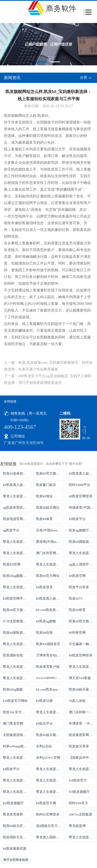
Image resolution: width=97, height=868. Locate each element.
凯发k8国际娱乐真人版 (83, 542)
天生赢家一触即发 (82, 644)
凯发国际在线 (13, 655)
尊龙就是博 (77, 826)
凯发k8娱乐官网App (17, 826)
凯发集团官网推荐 (82, 735)
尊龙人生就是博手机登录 (17, 644)
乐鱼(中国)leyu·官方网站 (50, 530)
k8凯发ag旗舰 (46, 621)
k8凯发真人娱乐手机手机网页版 (83, 473)
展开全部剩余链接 (16, 860)
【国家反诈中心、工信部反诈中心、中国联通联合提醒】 (83, 758)
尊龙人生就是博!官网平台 (83, 769)
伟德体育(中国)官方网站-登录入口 (83, 507)
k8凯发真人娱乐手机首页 (17, 485)
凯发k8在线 (44, 633)
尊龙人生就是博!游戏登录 (17, 496)
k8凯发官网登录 (81, 496)
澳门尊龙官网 (13, 723)
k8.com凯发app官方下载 (50, 689)
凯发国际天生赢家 (16, 837)
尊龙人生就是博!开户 (17, 587)
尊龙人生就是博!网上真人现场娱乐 (50, 564)
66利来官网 (77, 633)
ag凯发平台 (11, 530)
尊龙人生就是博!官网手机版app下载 (17, 758)
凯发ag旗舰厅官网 (82, 530)
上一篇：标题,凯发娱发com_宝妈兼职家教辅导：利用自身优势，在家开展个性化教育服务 (48, 366)
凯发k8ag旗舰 (13, 689)
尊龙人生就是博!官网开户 (17, 780)
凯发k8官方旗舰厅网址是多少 (83, 621)
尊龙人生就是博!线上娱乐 (17, 542)
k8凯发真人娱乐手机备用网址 (50, 598)
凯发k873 (76, 598)
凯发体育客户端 (48, 667)
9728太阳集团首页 (16, 621)
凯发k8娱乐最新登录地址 (83, 689)
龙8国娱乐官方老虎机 (50, 826)
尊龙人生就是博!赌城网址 (83, 837)
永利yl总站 (44, 746)
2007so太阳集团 (80, 814)
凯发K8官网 (12, 564)
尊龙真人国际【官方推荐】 (50, 837)
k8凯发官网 (77, 576)
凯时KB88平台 (80, 485)
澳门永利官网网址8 (50, 553)
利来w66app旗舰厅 (17, 746)
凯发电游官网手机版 (17, 519)
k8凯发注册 (44, 701)
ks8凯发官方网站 (15, 701)
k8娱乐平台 (44, 723)
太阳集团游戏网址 (16, 735)
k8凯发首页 (44, 587)
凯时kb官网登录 (48, 814)
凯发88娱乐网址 (48, 507)
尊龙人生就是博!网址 (83, 553)
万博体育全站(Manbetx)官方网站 (50, 655)
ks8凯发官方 (78, 780)
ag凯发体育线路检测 (17, 507)
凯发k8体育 (44, 519)
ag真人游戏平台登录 (83, 564)
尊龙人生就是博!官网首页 (50, 712)
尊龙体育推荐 (13, 814)
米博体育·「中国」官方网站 (83, 723)
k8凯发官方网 (46, 803)
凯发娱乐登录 (79, 746)
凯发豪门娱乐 (46, 485)
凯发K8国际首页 (48, 644)
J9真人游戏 (77, 701)
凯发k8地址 (44, 496)
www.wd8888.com (49, 678)
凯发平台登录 (79, 587)
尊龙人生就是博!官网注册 (17, 678)
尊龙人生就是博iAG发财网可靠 (83, 667)
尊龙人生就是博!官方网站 (17, 792)
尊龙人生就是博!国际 (17, 667)
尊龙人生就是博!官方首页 (50, 792)
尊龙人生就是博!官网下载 (50, 769)
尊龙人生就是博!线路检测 (17, 553)
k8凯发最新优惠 (15, 848)
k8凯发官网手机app (17, 598)
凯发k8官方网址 (48, 576)
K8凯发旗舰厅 (79, 792)
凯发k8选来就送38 (16, 473)
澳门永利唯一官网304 (83, 712)
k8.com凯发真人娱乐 (50, 610)
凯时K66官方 (78, 803)
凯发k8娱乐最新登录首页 (50, 735)
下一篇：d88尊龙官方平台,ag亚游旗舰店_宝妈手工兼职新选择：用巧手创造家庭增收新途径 (48, 379)
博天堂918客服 (80, 678)
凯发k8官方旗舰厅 (49, 473)
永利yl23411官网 (48, 758)
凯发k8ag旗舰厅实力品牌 (17, 576)
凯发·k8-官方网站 (16, 712)
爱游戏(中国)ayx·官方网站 (50, 542)
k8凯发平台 (77, 519)
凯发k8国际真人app (17, 633)
